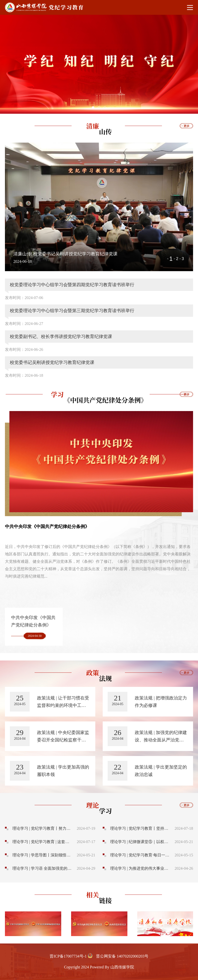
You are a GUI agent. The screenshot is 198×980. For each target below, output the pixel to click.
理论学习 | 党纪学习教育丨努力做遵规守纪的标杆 (43, 828)
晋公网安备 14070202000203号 (122, 956)
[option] (99, 64)
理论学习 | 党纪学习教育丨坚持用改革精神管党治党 (140, 828)
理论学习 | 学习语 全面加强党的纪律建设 (43, 868)
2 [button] (177, 259)
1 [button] (171, 259)
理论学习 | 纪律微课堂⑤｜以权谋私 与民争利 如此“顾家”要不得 (140, 842)
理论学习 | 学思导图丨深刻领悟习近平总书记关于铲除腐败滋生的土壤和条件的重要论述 (43, 855)
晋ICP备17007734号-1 (68, 956)
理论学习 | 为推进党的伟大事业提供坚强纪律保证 (140, 868)
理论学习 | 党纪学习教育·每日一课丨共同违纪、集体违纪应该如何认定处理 (140, 855)
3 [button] (183, 259)
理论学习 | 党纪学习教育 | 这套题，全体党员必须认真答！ (43, 842)
